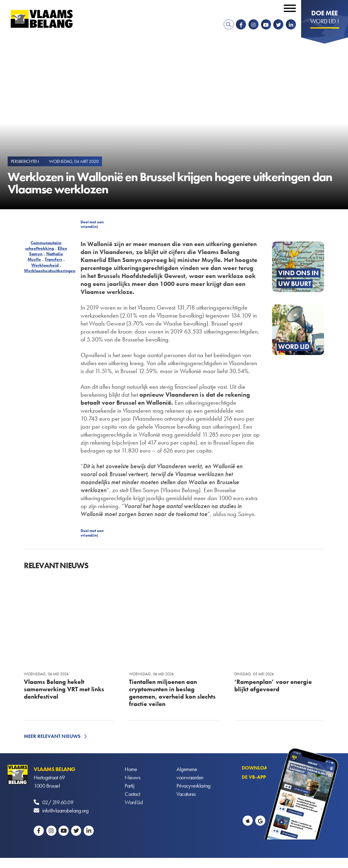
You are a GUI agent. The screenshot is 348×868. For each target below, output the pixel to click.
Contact (132, 794)
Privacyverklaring (193, 786)
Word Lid (134, 802)
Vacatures (186, 794)
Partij (129, 786)
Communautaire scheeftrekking (43, 245)
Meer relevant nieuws (52, 736)
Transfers (53, 259)
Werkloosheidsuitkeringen (50, 271)
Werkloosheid (45, 265)
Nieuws (132, 777)
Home (131, 769)
